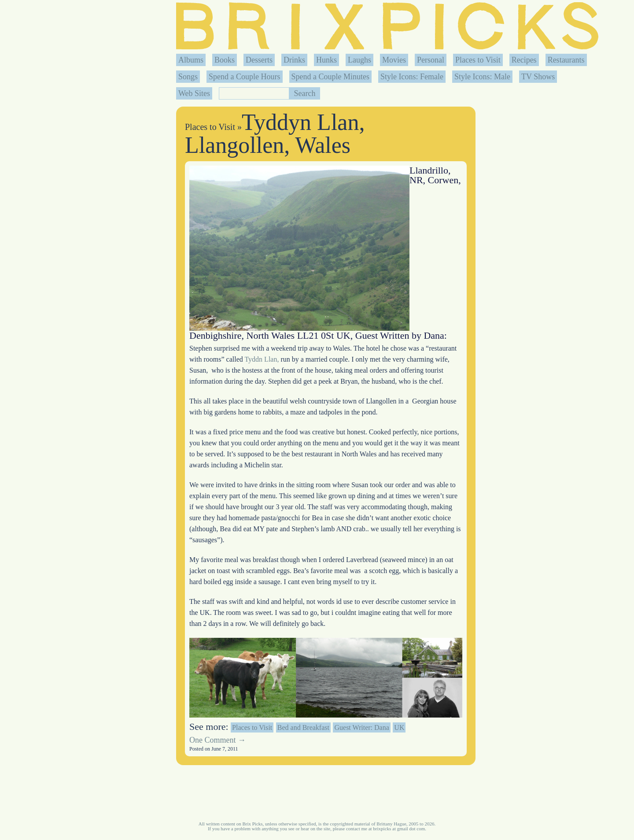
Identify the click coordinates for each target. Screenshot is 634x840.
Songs (188, 77)
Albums (191, 60)
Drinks (294, 60)
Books (225, 60)
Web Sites (194, 93)
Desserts (259, 60)
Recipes (524, 60)
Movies (394, 60)
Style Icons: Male (482, 77)
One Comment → (217, 740)
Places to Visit (478, 60)
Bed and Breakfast (303, 727)
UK (399, 727)
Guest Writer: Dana (361, 727)
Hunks (326, 60)
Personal (431, 60)
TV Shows (538, 77)
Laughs (359, 60)
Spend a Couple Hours (244, 77)
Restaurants (566, 60)
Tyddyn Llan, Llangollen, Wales (275, 134)
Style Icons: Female (412, 77)
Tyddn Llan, (261, 359)
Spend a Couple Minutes (331, 77)
